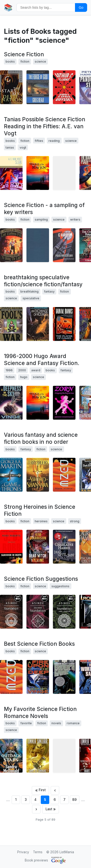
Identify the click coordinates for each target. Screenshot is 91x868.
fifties (39, 141)
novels (56, 723)
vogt (23, 147)
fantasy (49, 291)
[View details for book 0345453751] (38, 475)
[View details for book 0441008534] (64, 547)
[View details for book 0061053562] (64, 324)
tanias (10, 147)
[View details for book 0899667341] (38, 245)
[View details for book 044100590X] (64, 475)
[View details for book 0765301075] (38, 87)
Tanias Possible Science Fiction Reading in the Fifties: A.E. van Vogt (45, 126)
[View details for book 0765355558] (11, 756)
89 (74, 800)
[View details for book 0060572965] (38, 547)
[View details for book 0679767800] (11, 87)
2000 (22, 370)
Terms (38, 852)
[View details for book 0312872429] (64, 245)
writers (75, 219)
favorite (26, 723)
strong (75, 521)
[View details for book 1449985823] (64, 403)
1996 (9, 370)
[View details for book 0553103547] (11, 475)
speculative (31, 298)
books (10, 61)
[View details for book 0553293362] (38, 612)
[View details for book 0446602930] (11, 324)
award (36, 370)
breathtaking (29, 291)
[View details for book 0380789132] (38, 324)
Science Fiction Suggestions (41, 579)
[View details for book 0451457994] (64, 87)
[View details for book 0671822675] (64, 173)
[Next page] (36, 809)
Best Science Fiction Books (39, 644)
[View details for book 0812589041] (64, 677)
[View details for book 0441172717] (11, 677)
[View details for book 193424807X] (38, 173)
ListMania (67, 852)
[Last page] (51, 809)
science (40, 61)
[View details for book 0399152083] (11, 547)
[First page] (40, 790)
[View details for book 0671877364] (11, 245)
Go (81, 7)
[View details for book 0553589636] (38, 756)
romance (73, 723)
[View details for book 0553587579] (64, 612)
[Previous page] (55, 790)
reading (54, 141)
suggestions (60, 586)
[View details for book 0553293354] (11, 612)
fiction (25, 61)
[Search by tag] (46, 7)
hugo (24, 377)
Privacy (23, 852)
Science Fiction (24, 54)
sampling (41, 219)
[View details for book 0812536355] (11, 403)
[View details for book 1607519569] (64, 756)
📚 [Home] (8, 7)
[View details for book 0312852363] (11, 173)
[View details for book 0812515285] (38, 677)
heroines (41, 521)
